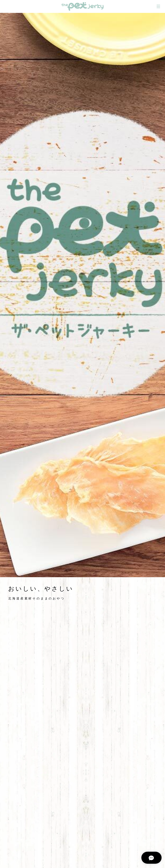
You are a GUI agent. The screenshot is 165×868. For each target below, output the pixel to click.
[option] (82, 295)
